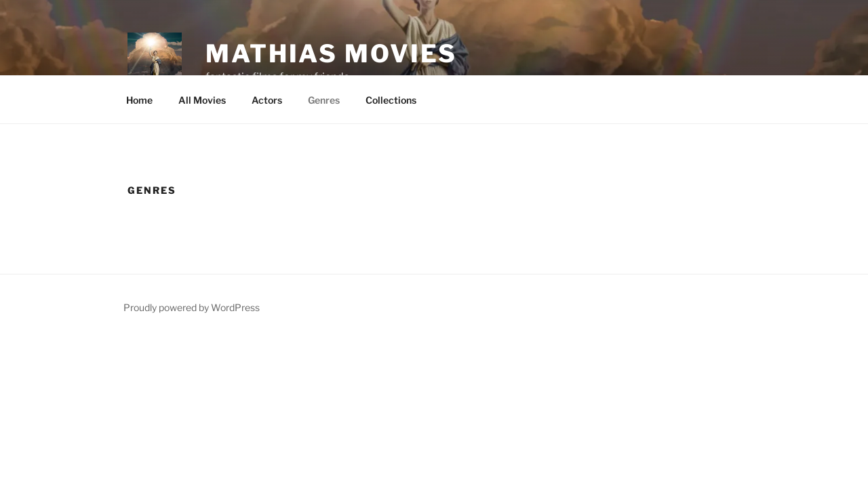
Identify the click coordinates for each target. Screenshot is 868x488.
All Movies (202, 100)
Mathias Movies (331, 54)
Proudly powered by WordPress (192, 307)
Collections (391, 100)
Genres (324, 100)
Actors (267, 100)
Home (139, 100)
